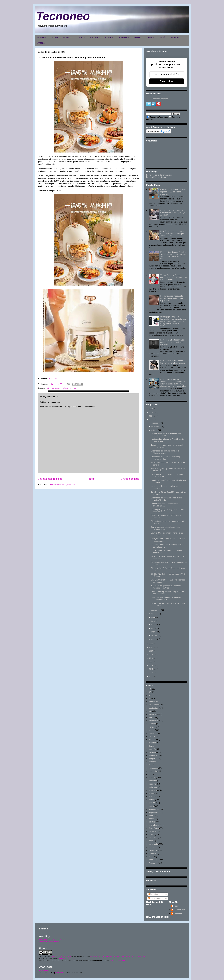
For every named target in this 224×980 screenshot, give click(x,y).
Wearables (153, 863)
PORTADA (42, 38)
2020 (151, 651)
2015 (151, 669)
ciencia (151, 727)
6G (150, 695)
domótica (152, 743)
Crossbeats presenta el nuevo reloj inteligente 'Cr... (165, 458)
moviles (152, 797)
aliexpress (53, 379)
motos (151, 793)
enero (154, 639)
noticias (152, 803)
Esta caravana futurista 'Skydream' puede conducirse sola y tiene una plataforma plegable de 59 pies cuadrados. (173, 383)
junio (153, 621)
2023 (151, 420)
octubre (154, 430)
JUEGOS (41, 43)
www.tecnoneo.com (67, 958)
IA (149, 765)
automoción (153, 721)
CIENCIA (81, 38)
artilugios (50, 388)
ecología (152, 749)
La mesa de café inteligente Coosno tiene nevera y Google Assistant (173, 213)
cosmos (152, 736)
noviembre (156, 426)
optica (151, 806)
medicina (152, 784)
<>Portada (43, 970)
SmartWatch (154, 828)
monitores (153, 790)
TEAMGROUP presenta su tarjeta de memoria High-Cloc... (166, 587)
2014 (151, 673)
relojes (151, 819)
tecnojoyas (153, 838)
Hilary (176, 906)
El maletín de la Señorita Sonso (159, 175)
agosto (154, 614)
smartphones (154, 825)
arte (150, 711)
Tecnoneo (63, 16)
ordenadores (154, 809)
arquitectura (153, 708)
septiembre (156, 610)
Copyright (59, 972)
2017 (151, 662)
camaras (152, 724)
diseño (58, 388)
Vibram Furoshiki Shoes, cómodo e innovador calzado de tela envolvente (173, 277)
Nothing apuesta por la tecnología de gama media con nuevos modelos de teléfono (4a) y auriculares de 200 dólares (173, 321)
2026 (151, 409)
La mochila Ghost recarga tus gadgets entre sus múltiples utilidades (172, 342)
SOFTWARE (95, 38)
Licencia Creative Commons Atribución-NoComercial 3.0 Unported (117, 956)
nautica (152, 800)
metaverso (153, 787)
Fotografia (153, 755)
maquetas (153, 781)
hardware (152, 762)
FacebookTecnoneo (160, 99)
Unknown (178, 913)
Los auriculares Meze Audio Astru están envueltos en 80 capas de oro (172, 298)
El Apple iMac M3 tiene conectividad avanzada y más (166, 434)
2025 (151, 412)
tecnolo (152, 841)
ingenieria (153, 771)
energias (152, 752)
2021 (151, 647)
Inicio (92, 479)
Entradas (153, 894)
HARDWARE (124, 38)
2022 (151, 644)
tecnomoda (153, 844)
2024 (151, 416)
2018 (151, 658)
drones (151, 746)
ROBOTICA (68, 38)
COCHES (54, 38)
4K (150, 689)
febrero (154, 635)
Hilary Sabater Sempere (61, 956)
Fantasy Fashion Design (156, 177)
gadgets (65, 388)
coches (151, 730)
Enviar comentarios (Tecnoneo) (62, 484)
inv (150, 774)
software (152, 831)
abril (153, 628)
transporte (153, 850)
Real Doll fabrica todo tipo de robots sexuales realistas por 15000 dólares (172, 233)
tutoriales (152, 853)
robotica (152, 822)
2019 (151, 655)
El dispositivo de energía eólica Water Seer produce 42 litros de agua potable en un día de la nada (173, 255)
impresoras (153, 768)
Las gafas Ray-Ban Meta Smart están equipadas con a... (166, 599)
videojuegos (153, 860)
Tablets (151, 834)
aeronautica (153, 702)
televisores (153, 847)
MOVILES (138, 38)
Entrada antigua (130, 479)
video (151, 857)
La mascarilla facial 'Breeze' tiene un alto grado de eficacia (173, 362)
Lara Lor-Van (179, 910)
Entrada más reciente (50, 479)
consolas (152, 733)
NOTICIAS (175, 38)
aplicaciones (154, 705)
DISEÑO (163, 38)
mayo (154, 625)
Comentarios (154, 898)
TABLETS (151, 38)
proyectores (153, 812)
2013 (151, 676)
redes (151, 816)
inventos (73, 388)
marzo (154, 632)
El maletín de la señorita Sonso (52, 940)
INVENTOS (109, 38)
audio (151, 717)
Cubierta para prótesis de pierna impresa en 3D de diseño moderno (174, 192)
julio (153, 617)
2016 (151, 665)
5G (150, 692)
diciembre (155, 423)
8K (150, 698)
